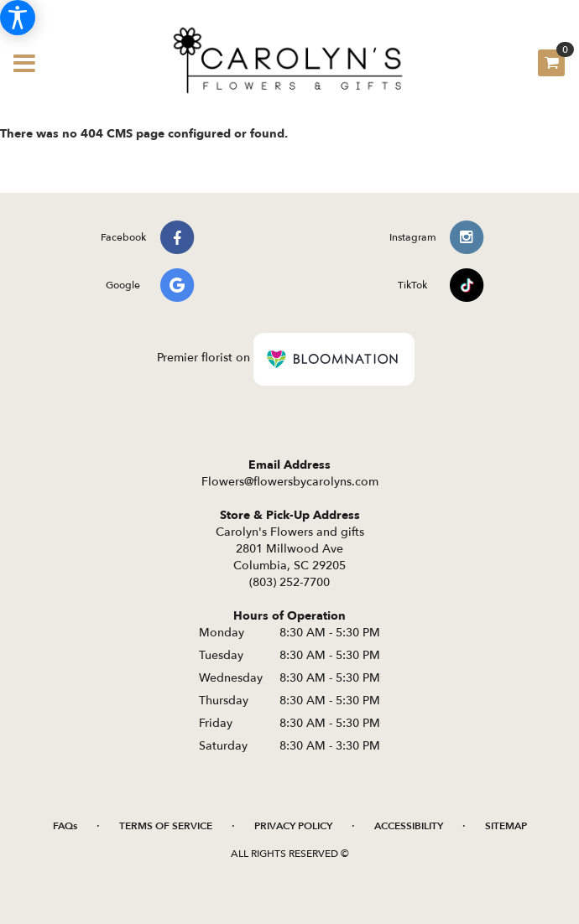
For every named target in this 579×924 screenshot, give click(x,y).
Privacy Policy (293, 826)
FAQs (65, 826)
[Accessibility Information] (18, 18)
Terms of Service (166, 826)
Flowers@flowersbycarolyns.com (290, 482)
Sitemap (506, 826)
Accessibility (409, 826)
